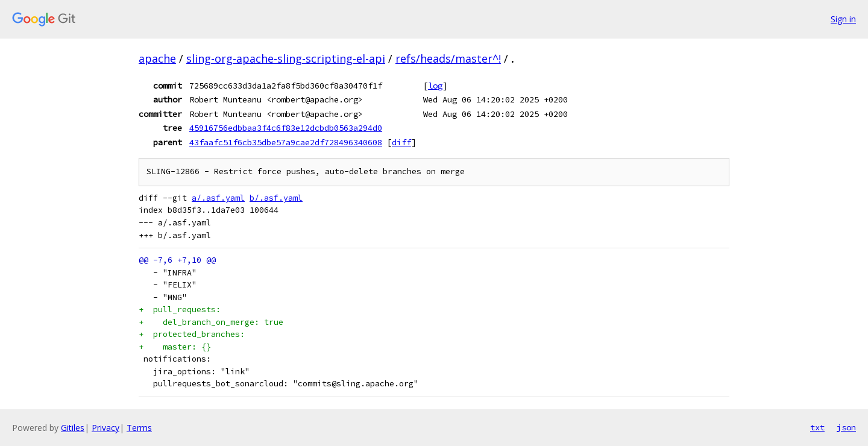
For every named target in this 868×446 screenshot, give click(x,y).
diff (401, 142)
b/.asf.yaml (276, 198)
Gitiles (73, 428)
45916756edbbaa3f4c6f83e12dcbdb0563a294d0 (286, 128)
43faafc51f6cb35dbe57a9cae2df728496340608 (286, 142)
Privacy (105, 428)
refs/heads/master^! (448, 58)
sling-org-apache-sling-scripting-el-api (286, 58)
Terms (139, 428)
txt (817, 427)
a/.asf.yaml (218, 198)
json (846, 427)
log (435, 86)
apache (157, 58)
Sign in (843, 19)
